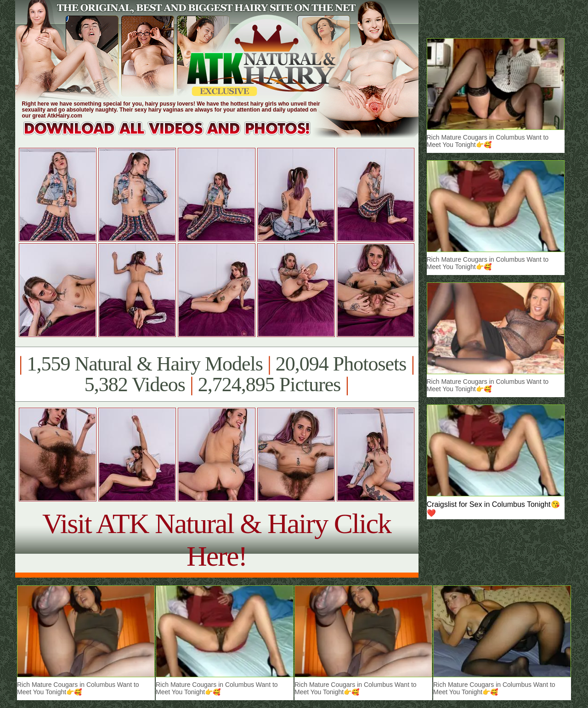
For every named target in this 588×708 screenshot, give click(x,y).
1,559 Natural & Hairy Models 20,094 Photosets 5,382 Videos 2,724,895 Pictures (217, 374)
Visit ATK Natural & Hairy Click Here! (217, 540)
